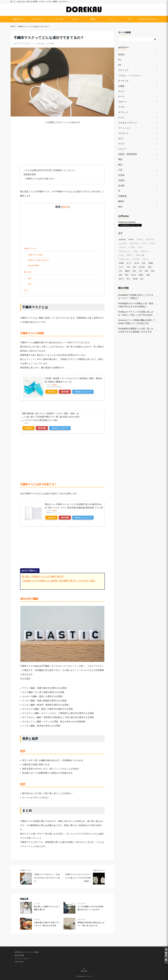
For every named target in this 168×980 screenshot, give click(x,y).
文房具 (121, 175)
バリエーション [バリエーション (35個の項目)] (125, 259)
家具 (120, 165)
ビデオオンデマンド (128, 123)
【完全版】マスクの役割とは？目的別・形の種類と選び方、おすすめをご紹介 (58, 581)
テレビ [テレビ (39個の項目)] (121, 255)
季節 (120, 159)
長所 (30, 278)
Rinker (55, 385)
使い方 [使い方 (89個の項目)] (129, 263)
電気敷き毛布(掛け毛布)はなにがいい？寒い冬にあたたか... (91, 924)
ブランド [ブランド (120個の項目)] (145, 259)
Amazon (51, 392)
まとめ (26, 290)
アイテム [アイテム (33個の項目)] (140, 240)
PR (120, 65)
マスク (33, 44)
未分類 (121, 186)
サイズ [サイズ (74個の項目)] (152, 243)
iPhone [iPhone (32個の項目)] (131, 240)
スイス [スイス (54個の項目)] (140, 247)
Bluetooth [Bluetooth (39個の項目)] (122, 240)
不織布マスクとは (30, 248)
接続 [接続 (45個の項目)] (150, 267)
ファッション (124, 128)
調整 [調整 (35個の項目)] (148, 275)
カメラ (112, 19)
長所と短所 (27, 272)
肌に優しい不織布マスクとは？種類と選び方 (43, 576)
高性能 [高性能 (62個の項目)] (135, 279)
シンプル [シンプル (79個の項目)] (131, 247)
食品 (120, 207)
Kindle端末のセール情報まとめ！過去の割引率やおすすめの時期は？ (136, 305)
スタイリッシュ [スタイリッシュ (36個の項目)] (125, 251)
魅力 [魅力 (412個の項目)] (142, 279)
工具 (120, 170)
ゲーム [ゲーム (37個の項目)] (145, 243)
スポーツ (122, 102)
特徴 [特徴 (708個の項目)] (153, 271)
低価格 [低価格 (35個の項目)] (121, 263)
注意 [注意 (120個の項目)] (140, 271)
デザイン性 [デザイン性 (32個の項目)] (140, 255)
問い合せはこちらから (148, 19)
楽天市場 (65, 392)
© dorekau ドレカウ (84, 976)
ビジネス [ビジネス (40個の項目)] (136, 259)
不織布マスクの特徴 (35, 255)
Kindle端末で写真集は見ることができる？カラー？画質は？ (136, 297)
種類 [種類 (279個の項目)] (121, 275)
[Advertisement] (62, 146)
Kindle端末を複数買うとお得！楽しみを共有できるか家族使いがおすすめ (136, 330)
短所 (30, 284)
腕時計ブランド (20, 19)
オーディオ (123, 81)
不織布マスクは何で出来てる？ (39, 260)
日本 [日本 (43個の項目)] (121, 271)
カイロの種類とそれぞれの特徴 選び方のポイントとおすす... (90, 908)
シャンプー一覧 (56, 19)
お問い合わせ (19, 962)
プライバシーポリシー (22, 959)
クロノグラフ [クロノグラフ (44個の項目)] (135, 243)
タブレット (123, 112)
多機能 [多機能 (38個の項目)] (151, 263)
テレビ (121, 117)
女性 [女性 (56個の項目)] (128, 267)
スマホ (75, 19)
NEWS (27, 44)
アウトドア (123, 70)
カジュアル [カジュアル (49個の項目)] (123, 243)
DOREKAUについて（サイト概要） (27, 952)
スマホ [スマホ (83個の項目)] (135, 251)
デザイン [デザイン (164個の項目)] (130, 255)
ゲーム (121, 97)
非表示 (65, 207)
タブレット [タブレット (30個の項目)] (145, 251)
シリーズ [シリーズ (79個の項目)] (122, 247)
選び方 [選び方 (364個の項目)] (121, 279)
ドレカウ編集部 (49, 44)
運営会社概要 (19, 955)
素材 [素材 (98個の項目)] (127, 275)
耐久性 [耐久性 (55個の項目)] (134, 275)
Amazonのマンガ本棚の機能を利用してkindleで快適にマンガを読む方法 (137, 322)
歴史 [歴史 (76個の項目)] (134, 271)
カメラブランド (38, 19)
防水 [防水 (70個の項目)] (128, 279)
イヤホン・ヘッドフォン (130, 76)
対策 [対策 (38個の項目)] (134, 267)
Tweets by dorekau (127, 222)
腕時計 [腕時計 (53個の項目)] (141, 275)
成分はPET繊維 (33, 266)
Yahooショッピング (83, 392)
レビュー (122, 149)
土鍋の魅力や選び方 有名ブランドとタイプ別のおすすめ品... (47, 924)
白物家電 (122, 196)
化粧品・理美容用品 (128, 154)
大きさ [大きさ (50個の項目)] (121, 267)
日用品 (38, 44)
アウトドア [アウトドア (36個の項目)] (150, 240)
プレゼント (123, 133)
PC (130, 19)
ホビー (121, 138)
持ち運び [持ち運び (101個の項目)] (142, 267)
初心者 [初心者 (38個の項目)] (137, 263)
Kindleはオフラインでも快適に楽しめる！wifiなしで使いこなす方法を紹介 (136, 313)
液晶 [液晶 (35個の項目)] (147, 271)
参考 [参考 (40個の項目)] (144, 263)
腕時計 (93, 19)
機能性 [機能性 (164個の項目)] (127, 271)
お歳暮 (121, 86)
